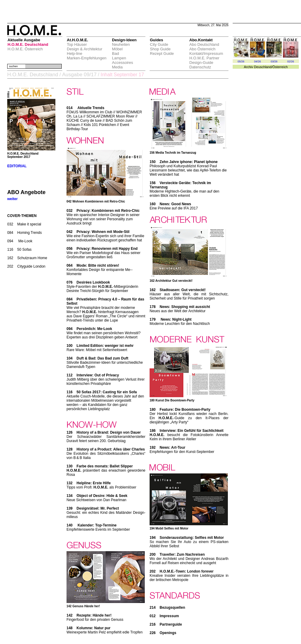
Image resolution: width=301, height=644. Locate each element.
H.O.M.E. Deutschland (28, 44)
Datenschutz (200, 67)
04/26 (258, 61)
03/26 (274, 61)
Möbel (117, 49)
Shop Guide (160, 49)
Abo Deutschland (204, 44)
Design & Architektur (85, 49)
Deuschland (263, 67)
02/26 (291, 61)
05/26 (241, 61)
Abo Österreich (202, 49)
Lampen (119, 58)
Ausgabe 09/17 (79, 75)
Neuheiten (121, 44)
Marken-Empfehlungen (87, 58)
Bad (115, 53)
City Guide (159, 44)
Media (117, 67)
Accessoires (123, 63)
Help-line (74, 53)
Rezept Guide (162, 53)
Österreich (280, 67)
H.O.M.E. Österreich (25, 49)
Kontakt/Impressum (206, 53)
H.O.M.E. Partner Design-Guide (204, 60)
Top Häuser (77, 44)
